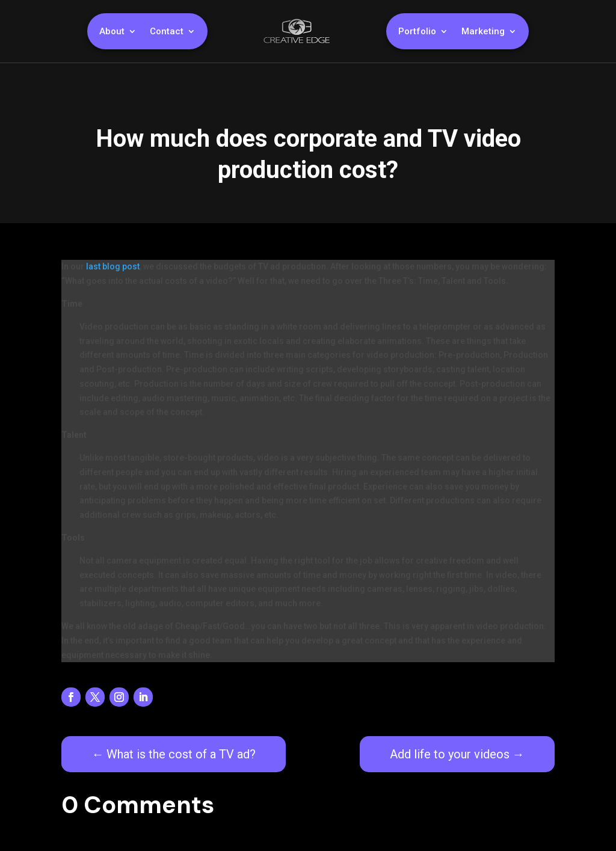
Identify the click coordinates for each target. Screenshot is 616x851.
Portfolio (417, 32)
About (112, 32)
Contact (167, 32)
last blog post (113, 266)
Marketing (483, 32)
